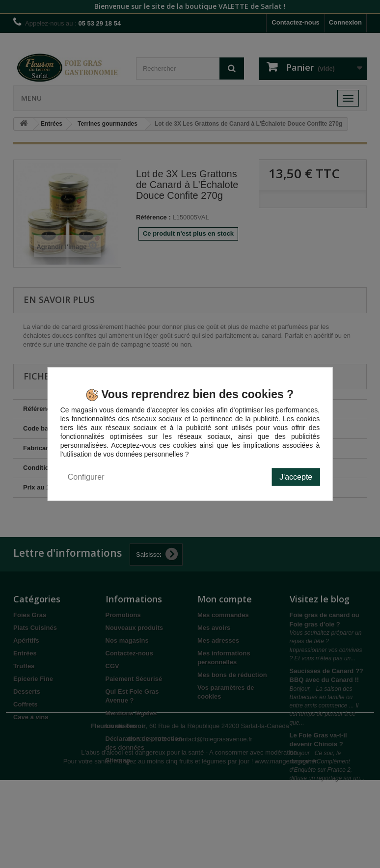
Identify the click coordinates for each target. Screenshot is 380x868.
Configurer (86, 476)
